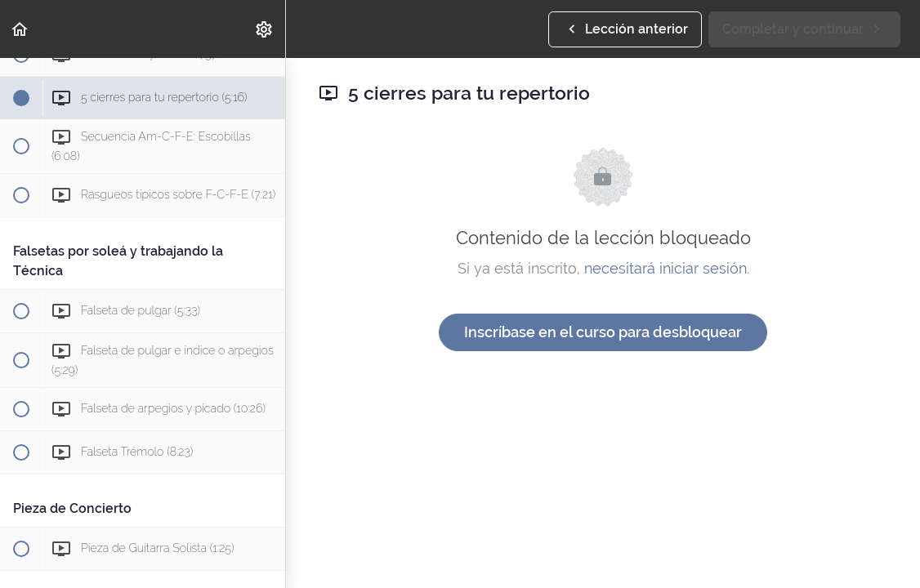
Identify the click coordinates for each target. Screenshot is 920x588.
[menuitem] (265, 29)
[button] (20, 29)
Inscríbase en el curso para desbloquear (603, 332)
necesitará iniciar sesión (665, 268)
